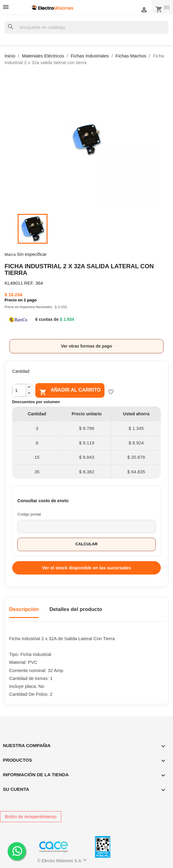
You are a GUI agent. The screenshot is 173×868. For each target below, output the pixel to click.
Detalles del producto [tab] (76, 609)
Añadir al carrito (70, 391)
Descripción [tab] (24, 609)
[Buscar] (86, 27)
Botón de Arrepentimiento (31, 817)
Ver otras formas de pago (86, 346)
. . (17, 851)
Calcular (87, 544)
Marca (10, 254)
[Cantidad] (19, 390)
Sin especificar (32, 254)
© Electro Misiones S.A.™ (62, 861)
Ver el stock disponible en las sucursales (86, 568)
